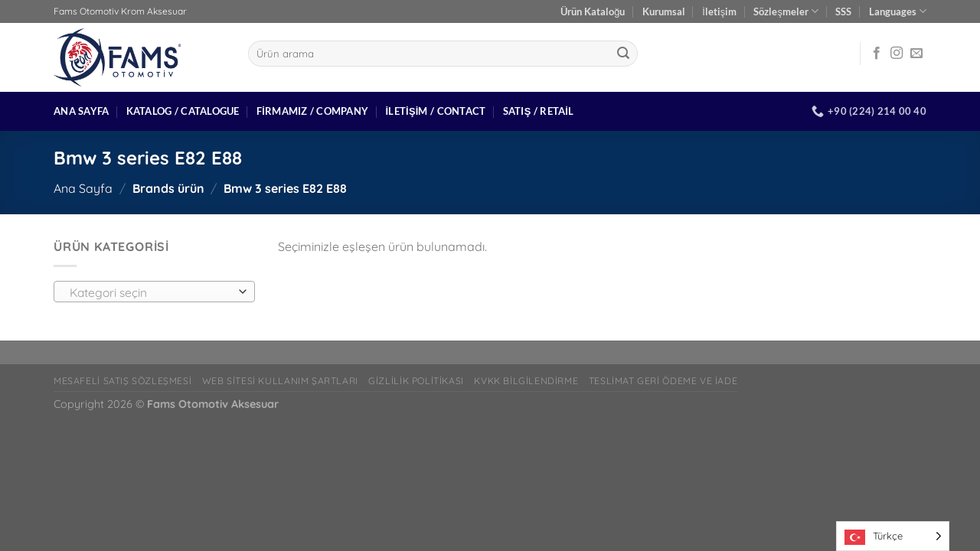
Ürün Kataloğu (593, 11)
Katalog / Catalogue (183, 111)
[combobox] (154, 292)
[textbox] (150, 292)
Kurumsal (664, 11)
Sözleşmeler (786, 11)
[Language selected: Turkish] (893, 536)
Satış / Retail (539, 111)
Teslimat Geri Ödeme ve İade (663, 381)
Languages (898, 11)
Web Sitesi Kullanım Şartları (280, 381)
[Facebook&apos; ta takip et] (877, 54)
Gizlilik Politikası (416, 381)
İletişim (719, 11)
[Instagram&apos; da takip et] (897, 54)
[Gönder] (623, 54)
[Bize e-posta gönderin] (916, 54)
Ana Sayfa (81, 111)
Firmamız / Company (312, 111)
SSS (843, 11)
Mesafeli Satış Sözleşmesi (122, 381)
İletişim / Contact (435, 111)
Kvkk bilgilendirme (526, 381)
